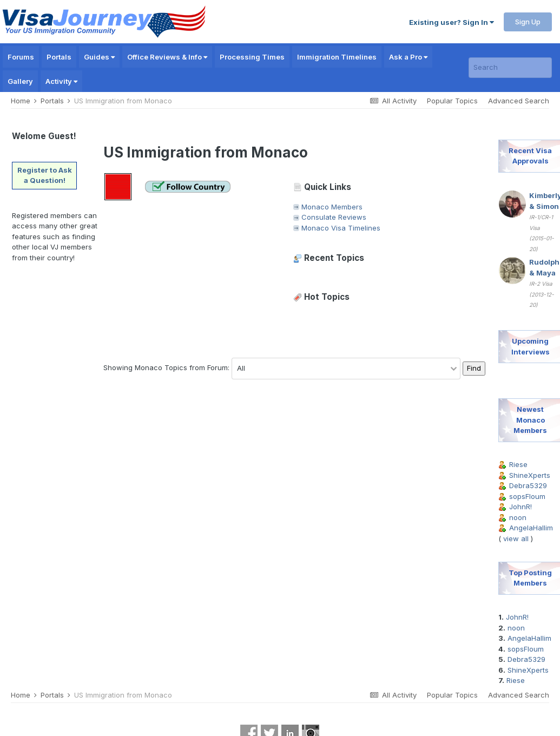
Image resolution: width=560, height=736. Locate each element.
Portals (59, 57)
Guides (99, 57)
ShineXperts (530, 475)
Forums (21, 57)
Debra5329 (528, 485)
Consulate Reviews (334, 217)
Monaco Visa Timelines (341, 228)
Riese (518, 464)
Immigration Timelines (337, 57)
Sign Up (528, 22)
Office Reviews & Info (167, 57)
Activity (61, 81)
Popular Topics (452, 101)
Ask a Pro (408, 57)
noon (518, 517)
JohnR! (521, 507)
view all (516, 538)
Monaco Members (332, 207)
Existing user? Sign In (452, 22)
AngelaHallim (531, 528)
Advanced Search (519, 101)
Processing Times (252, 57)
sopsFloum (527, 496)
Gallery (20, 81)
